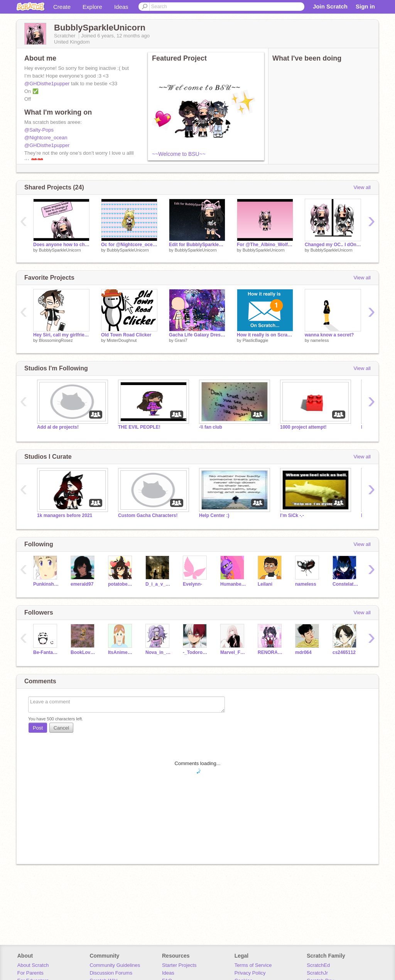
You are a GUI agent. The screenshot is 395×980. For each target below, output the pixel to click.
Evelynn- (192, 584)
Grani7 (181, 340)
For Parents (30, 973)
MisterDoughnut (122, 340)
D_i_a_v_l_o (158, 584)
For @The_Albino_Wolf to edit (265, 245)
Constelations (345, 584)
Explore (92, 7)
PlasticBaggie (256, 340)
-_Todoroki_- (196, 652)
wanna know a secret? (329, 335)
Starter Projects (179, 965)
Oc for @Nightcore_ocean (129, 245)
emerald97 (82, 584)
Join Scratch (330, 6)
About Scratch (33, 965)
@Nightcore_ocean (46, 138)
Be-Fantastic (46, 652)
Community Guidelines (115, 965)
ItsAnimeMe (121, 652)
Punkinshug (46, 584)
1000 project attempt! (303, 427)
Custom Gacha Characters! (148, 515)
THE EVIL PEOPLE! (139, 427)
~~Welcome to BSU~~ (179, 154)
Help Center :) (214, 515)
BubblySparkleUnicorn (60, 250)
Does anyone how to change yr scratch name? (61, 245)
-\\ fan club (211, 427)
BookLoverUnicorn (84, 652)
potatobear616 (121, 584)
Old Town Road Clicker (126, 335)
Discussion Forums (111, 973)
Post (38, 728)
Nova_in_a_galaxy (158, 652)
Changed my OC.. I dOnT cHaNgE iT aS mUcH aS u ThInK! (333, 245)
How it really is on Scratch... (265, 335)
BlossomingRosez (56, 340)
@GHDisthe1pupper (47, 84)
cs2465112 (344, 652)
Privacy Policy (250, 973)
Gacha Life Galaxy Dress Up (197, 335)
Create (62, 7)
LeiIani (265, 584)
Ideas (121, 7)
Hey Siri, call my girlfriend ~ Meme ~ (61, 335)
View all (362, 187)
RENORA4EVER (271, 652)
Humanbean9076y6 (233, 584)
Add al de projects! (58, 427)
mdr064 (303, 652)
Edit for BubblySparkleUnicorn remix (197, 245)
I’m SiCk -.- (292, 515)
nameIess (320, 340)
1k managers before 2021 (65, 515)
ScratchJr (317, 973)
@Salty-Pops (39, 130)
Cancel (61, 728)
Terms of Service (253, 965)
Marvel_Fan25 (233, 652)
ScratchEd (318, 965)
